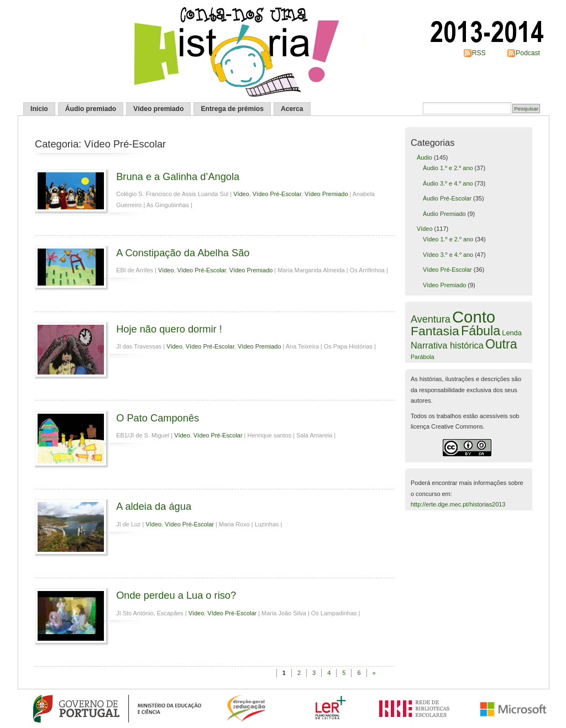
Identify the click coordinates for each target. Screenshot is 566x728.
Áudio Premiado (444, 214)
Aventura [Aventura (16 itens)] (431, 319)
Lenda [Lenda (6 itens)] (512, 333)
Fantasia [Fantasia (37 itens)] (435, 331)
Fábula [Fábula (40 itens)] (481, 331)
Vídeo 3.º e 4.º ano (448, 255)
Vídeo (241, 194)
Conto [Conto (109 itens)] (474, 317)
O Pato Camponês (158, 418)
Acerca (292, 109)
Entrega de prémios (232, 109)
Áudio (424, 157)
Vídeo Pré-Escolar (277, 194)
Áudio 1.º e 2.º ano (448, 168)
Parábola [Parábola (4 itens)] (423, 357)
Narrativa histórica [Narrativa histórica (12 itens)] (447, 345)
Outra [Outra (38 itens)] (501, 344)
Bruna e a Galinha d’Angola (178, 176)
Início (39, 109)
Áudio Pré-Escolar (447, 198)
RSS (479, 53)
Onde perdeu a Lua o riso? (176, 595)
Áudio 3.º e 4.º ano (448, 183)
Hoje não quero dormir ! (169, 329)
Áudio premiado (91, 109)
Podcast (528, 53)
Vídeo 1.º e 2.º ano (448, 239)
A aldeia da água (154, 506)
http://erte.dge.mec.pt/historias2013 (458, 504)
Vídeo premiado (158, 109)
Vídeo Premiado (326, 194)
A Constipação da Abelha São (183, 253)
